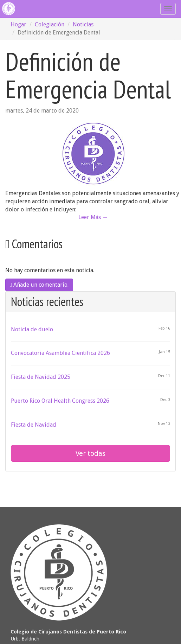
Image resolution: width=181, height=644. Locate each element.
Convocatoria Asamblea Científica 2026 (60, 353)
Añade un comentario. (39, 285)
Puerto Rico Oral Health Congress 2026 (60, 401)
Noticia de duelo (32, 329)
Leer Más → (93, 217)
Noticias (83, 24)
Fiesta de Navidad (34, 425)
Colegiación (50, 24)
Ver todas (90, 453)
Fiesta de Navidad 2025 (41, 377)
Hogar (18, 24)
